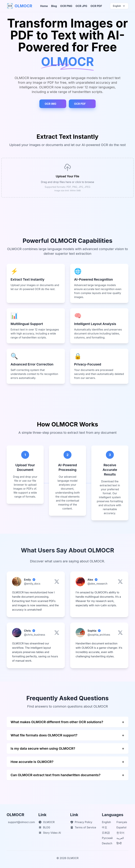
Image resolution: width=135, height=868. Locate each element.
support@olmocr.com (21, 822)
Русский (107, 838)
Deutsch (107, 843)
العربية (120, 838)
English (106, 822)
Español (121, 827)
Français (122, 822)
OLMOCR (46, 822)
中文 (105, 827)
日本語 (106, 833)
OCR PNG (66, 6)
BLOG (44, 827)
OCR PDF (96, 6)
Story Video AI (50, 833)
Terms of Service (83, 827)
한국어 (120, 833)
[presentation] (67, 178)
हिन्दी (119, 843)
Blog (54, 6)
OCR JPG (81, 6)
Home (44, 6)
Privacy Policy (81, 822)
